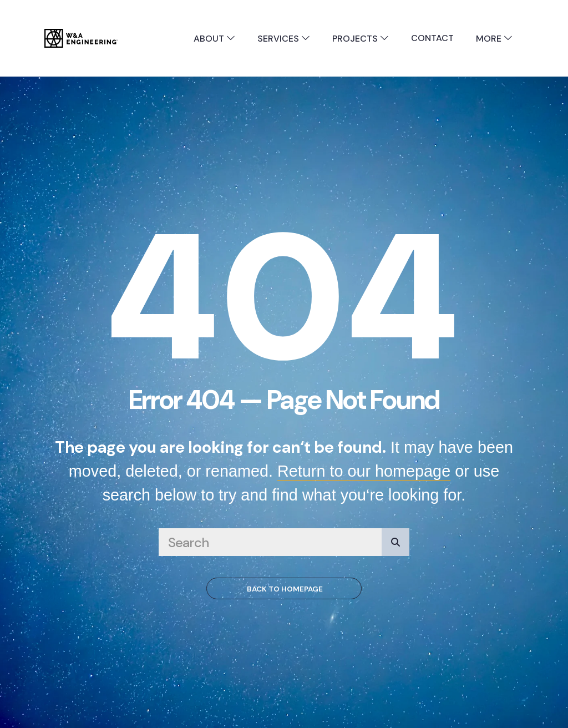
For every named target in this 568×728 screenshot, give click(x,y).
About (214, 39)
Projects (361, 39)
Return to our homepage (364, 471)
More (494, 39)
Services (284, 39)
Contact (432, 38)
